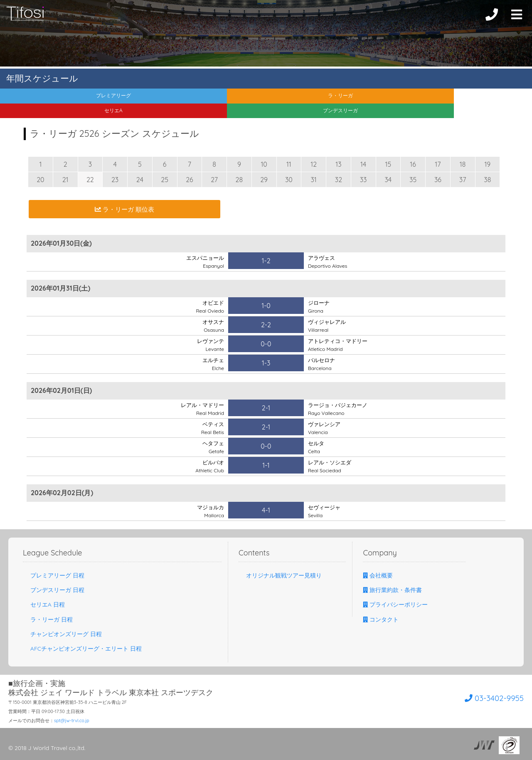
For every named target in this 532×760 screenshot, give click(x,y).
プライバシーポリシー (395, 605)
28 (239, 180)
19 (487, 164)
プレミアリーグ (66, 99)
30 (289, 180)
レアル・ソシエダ (331, 466)
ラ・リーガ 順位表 (124, 209)
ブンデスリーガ (465, 99)
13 (338, 164)
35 (413, 180)
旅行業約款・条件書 (392, 590)
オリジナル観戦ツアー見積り (280, 575)
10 (264, 164)
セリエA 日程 (44, 605)
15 (388, 164)
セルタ (317, 447)
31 (313, 180)
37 (463, 180)
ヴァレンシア (325, 428)
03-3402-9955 (477, 696)
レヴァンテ (209, 345)
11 (289, 164)
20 (40, 180)
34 (388, 180)
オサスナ (212, 326)
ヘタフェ (212, 447)
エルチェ (212, 364)
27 (214, 180)
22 (90, 180)
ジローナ (320, 306)
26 (189, 180)
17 (438, 164)
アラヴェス (328, 262)
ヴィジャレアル (328, 326)
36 (438, 180)
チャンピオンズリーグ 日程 (62, 634)
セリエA (332, 99)
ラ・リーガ (199, 99)
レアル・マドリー (201, 409)
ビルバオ (210, 466)
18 (463, 164)
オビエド (210, 306)
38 (487, 180)
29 (264, 180)
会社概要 (378, 575)
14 (363, 164)
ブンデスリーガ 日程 (54, 590)
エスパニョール (204, 262)
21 (65, 180)
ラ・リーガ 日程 (48, 619)
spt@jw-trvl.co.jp (72, 721)
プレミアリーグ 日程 (54, 575)
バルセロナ (323, 364)
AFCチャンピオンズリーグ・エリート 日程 (82, 649)
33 (363, 180)
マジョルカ (209, 511)
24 (140, 180)
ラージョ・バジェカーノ (340, 409)
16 (413, 164)
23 (115, 180)
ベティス (212, 428)
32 (339, 180)
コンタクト (381, 619)
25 (165, 180)
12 (314, 164)
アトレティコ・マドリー (340, 345)
